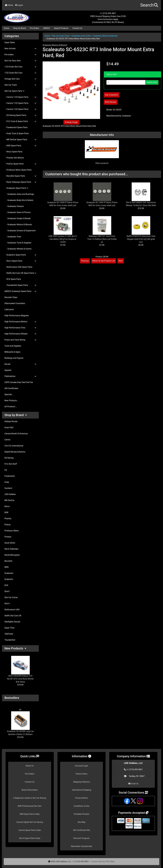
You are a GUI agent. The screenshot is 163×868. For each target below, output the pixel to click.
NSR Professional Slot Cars (30, 806)
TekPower (9, 634)
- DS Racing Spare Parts (20, 115)
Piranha (8, 519)
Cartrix (7, 440)
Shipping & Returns (82, 782)
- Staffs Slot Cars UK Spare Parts (20, 273)
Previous (85, 261)
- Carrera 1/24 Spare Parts (20, 97)
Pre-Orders (35, 28)
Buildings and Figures (14, 358)
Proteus (8, 537)
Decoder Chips (11, 297)
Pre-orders (20, 55)
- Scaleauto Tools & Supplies (18, 243)
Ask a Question (112, 95)
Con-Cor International (14, 446)
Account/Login (81, 766)
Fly (6, 470)
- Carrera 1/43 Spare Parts (20, 109)
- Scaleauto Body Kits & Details (19, 200)
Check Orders (81, 774)
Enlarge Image (71, 122)
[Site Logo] (28, 16)
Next (121, 261)
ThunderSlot (10, 640)
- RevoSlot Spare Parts (20, 176)
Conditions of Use (81, 806)
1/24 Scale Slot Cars (20, 67)
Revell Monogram (12, 555)
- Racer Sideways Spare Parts (20, 182)
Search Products (61, 28)
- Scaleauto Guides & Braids (18, 218)
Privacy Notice (81, 798)
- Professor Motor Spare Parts (18, 170)
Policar (7, 525)
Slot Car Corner (11, 597)
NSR (6, 512)
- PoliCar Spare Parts (20, 164)
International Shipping (81, 790)
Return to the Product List (104, 261)
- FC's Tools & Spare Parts (20, 121)
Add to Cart (152, 82)
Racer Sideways (11, 549)
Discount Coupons (82, 838)
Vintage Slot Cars (20, 79)
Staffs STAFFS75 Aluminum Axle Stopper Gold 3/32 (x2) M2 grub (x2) (141, 239)
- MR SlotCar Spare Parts (20, 140)
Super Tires (9, 628)
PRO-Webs (110, 861)
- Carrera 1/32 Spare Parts (20, 103)
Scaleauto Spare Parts (81, 36)
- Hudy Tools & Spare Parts (17, 133)
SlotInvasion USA (12, 610)
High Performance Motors (20, 322)
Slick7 (7, 591)
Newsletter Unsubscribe (81, 846)
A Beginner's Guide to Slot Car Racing (30, 798)
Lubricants (9, 309)
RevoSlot (8, 561)
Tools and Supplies (13, 346)
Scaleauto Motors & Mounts (105, 36)
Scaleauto (9, 573)
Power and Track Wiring (20, 340)
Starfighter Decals (12, 622)
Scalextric (9, 579)
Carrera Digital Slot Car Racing (30, 822)
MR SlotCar (9, 500)
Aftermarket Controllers (15, 303)
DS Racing (9, 458)
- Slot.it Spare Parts (20, 261)
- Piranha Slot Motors (14, 158)
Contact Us (77, 28)
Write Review (111, 102)
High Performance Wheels (20, 334)
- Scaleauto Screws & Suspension (20, 231)
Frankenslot (10, 476)
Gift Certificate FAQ (81, 830)
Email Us (133, 784)
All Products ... (11, 407)
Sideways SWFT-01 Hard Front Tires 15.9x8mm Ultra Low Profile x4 (102, 239)
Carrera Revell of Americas (16, 434)
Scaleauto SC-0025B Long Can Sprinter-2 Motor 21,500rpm (20, 723)
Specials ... (9, 394)
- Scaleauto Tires (13, 237)
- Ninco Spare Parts (13, 152)
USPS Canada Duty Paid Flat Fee (19, 382)
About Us (30, 766)
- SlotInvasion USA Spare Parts (18, 267)
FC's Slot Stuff (11, 464)
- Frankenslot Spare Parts (16, 127)
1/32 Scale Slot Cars (20, 73)
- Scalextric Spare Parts (20, 255)
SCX (6, 585)
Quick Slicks (10, 543)
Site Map (82, 822)
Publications (20, 376)
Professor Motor (12, 531)
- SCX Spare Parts (13, 279)
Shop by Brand (19, 28)
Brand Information (30, 790)
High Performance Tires (20, 328)
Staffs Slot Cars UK (13, 616)
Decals (20, 364)
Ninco (7, 506)
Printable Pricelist (81, 814)
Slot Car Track (20, 85)
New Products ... (12, 400)
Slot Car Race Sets (20, 61)
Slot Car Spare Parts (61, 36)
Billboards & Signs (12, 352)
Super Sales (10, 42)
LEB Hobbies (10, 494)
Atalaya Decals (11, 421)
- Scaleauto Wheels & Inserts (18, 249)
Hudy (7, 482)
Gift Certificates (11, 388)
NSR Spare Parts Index (30, 814)
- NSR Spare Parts (20, 146)
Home (9, 5)
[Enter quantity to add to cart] (126, 82)
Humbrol (8, 488)
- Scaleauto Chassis (14, 206)
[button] (149, 5)
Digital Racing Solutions (15, 452)
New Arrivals (20, 48)
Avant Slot (9, 427)
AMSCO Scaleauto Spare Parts (20, 291)
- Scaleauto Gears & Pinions (18, 212)
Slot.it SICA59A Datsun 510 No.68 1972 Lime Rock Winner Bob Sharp (20, 669)
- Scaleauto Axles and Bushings (19, 194)
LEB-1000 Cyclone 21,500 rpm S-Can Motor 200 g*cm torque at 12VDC (63, 239)
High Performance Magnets (17, 316)
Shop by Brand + (16, 415)
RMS (7, 567)
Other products (102, 163)
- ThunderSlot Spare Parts (20, 285)
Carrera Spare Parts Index (30, 830)
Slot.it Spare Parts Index (30, 838)
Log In (19, 5)
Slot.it (7, 604)
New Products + (15, 648)
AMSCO (47, 28)
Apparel (8, 370)
